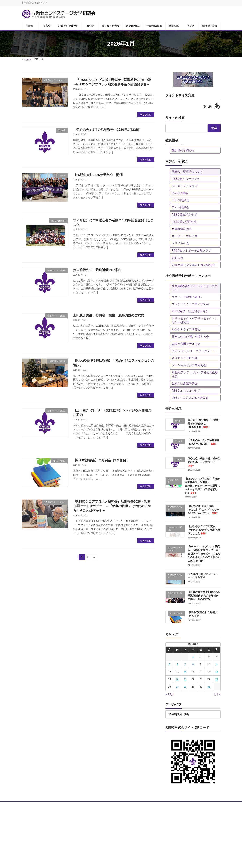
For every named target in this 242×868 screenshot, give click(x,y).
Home (28, 805)
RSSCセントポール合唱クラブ (191, 250)
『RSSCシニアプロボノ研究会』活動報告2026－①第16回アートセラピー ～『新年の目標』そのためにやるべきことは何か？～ (112, 506)
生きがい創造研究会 (185, 383)
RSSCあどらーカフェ (186, 179)
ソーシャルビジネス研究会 (189, 365)
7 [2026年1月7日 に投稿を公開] (185, 664)
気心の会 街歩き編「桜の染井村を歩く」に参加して (204, 462)
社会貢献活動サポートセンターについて (195, 288)
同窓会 (41, 805)
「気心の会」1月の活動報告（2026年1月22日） (108, 130)
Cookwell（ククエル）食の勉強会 (193, 265)
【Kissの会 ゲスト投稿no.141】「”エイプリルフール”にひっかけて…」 (203, 510)
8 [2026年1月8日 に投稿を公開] (193, 664)
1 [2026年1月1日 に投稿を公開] (193, 657)
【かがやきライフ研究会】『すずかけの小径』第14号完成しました (204, 530)
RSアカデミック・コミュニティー (194, 351)
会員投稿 (156, 805)
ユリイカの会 (180, 243)
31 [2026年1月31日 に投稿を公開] (209, 687)
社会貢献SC (118, 805)
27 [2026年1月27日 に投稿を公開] (177, 687)
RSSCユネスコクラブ (186, 391)
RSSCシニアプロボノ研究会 (190, 398)
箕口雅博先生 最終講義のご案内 (97, 270)
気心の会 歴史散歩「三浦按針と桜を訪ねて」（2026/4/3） (203, 423)
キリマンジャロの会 (185, 358)
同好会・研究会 (97, 805)
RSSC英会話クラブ (184, 215)
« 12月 (170, 694)
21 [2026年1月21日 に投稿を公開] (185, 679)
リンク (171, 805)
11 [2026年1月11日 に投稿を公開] (216, 664)
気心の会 (177, 258)
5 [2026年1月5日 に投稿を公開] (169, 664)
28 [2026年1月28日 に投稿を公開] (185, 687)
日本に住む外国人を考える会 (190, 337)
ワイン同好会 (180, 207)
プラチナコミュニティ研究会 (190, 304)
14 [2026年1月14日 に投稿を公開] (185, 672)
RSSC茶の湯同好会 (184, 222)
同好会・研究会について (187, 172)
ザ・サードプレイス (185, 236)
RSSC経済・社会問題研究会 (190, 311)
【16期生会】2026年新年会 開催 (98, 175)
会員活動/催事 (138, 805)
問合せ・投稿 (188, 805)
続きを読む (146, 114)
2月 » (217, 694)
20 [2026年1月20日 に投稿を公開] (177, 679)
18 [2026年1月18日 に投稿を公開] (216, 672)
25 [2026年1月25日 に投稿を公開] (216, 679)
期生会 (79, 805)
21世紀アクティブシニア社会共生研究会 (195, 374)
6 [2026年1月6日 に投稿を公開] (177, 664)
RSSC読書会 (180, 193)
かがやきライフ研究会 (186, 329)
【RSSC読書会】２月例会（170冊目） (101, 460)
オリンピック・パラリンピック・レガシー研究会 (195, 320)
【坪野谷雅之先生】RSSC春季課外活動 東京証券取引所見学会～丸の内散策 (204, 596)
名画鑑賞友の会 (182, 229)
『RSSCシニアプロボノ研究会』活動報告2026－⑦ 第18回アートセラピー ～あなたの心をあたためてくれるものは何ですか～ (204, 554)
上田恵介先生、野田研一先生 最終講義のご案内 (109, 315)
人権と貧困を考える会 (186, 344)
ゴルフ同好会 (180, 200)
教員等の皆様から (183, 150)
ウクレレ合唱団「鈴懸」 (187, 297)
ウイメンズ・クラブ (185, 186)
